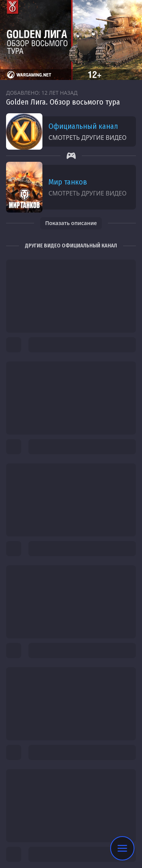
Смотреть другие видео (87, 138)
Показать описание (71, 223)
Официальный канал (83, 126)
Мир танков (68, 182)
